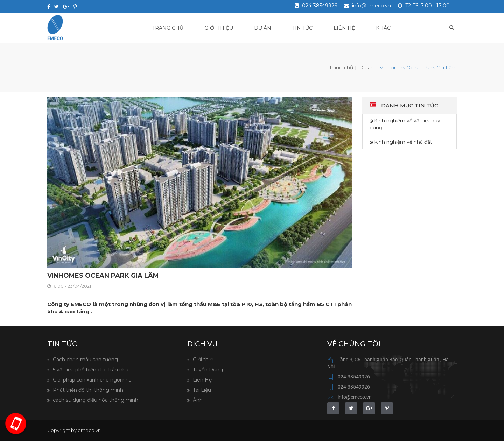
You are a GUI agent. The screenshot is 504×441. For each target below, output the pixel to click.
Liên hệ (344, 28)
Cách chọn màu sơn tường (85, 360)
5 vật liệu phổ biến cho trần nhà (90, 370)
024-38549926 (316, 6)
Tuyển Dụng (207, 370)
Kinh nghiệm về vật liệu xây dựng (405, 124)
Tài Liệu (201, 390)
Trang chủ (168, 28)
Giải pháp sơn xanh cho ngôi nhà (92, 380)
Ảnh (197, 400)
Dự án (263, 28)
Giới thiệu (219, 28)
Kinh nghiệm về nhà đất (402, 142)
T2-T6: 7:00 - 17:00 (424, 6)
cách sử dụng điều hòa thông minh (95, 400)
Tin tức (302, 28)
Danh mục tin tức (409, 105)
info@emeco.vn (367, 6)
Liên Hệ (202, 380)
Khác (383, 28)
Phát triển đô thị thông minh (87, 390)
